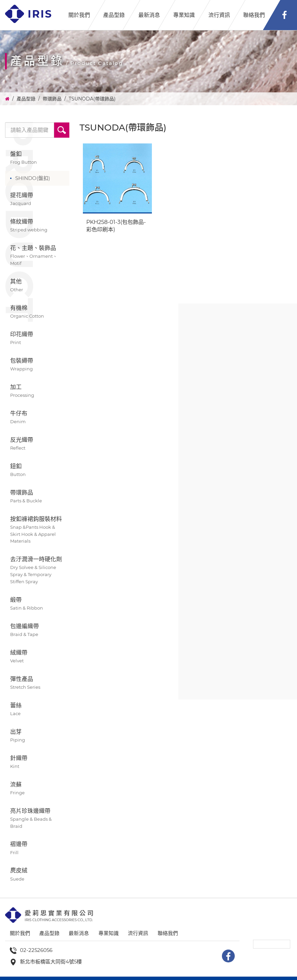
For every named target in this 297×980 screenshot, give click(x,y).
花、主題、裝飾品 (37, 256)
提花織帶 (37, 199)
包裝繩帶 (37, 365)
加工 (37, 391)
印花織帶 (37, 338)
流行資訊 (219, 15)
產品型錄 (114, 15)
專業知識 (184, 15)
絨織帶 (37, 657)
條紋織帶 (37, 226)
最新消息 (149, 15)
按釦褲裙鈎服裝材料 (37, 530)
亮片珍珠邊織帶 (37, 819)
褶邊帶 (37, 848)
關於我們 (79, 15)
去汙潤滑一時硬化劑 (37, 571)
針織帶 (37, 762)
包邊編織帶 (37, 630)
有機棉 (37, 312)
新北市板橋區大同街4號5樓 (51, 962)
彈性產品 (37, 683)
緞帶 (37, 604)
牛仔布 (37, 418)
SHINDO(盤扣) (33, 178)
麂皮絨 (37, 875)
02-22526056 (36, 950)
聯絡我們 (254, 15)
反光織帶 (37, 444)
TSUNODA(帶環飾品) (92, 99)
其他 (37, 286)
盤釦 (37, 158)
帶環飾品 (52, 99)
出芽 (37, 736)
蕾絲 (37, 710)
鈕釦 (37, 470)
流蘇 (37, 789)
